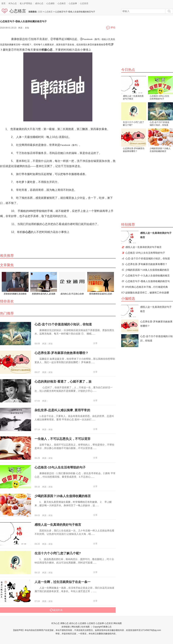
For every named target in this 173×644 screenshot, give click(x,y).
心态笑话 (84, 3)
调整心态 (64, 623)
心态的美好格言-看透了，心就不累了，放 (63, 382)
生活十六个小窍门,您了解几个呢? (134, 124)
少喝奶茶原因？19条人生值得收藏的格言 (160, 150)
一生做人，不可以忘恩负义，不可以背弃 (63, 439)
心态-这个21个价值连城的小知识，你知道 (159, 124)
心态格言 (62, 3)
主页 (40, 12)
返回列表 (56, 610)
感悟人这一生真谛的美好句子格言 (133, 97)
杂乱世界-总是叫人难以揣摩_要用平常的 (62, 410)
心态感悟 (50, 3)
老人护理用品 (26, 3)
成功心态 (39, 3)
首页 (3, 3)
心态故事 (73, 3)
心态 (28, 232)
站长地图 (85, 627)
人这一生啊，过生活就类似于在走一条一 (63, 582)
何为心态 (13, 3)
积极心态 (47, 50)
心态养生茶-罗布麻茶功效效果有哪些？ (134, 150)
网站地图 (118, 623)
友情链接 (66, 627)
